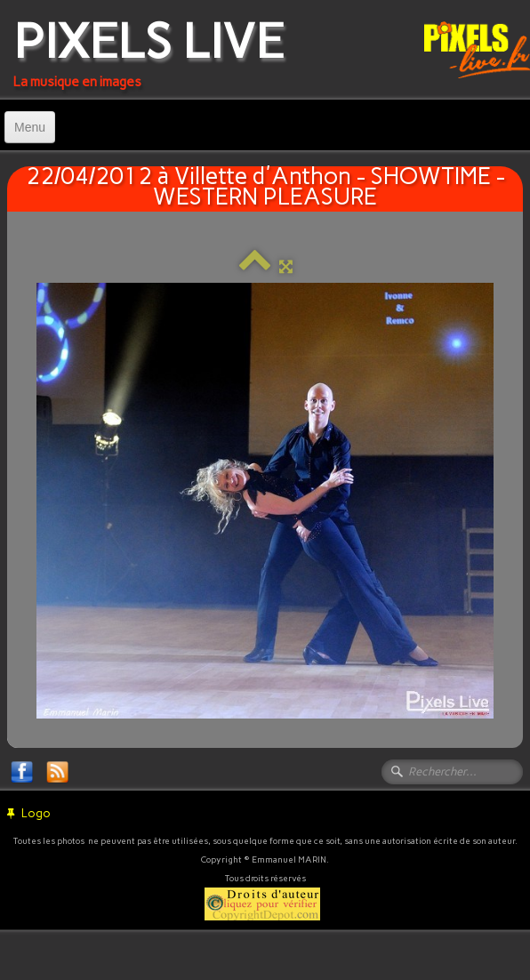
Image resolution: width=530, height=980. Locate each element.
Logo (29, 813)
